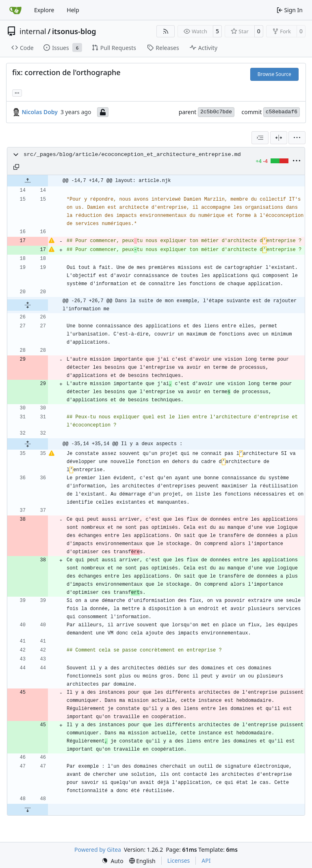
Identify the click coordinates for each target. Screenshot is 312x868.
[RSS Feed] (166, 31)
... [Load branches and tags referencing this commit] (17, 92)
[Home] (15, 10)
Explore (44, 10)
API (206, 860)
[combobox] (260, 138)
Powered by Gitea (98, 850)
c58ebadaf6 (282, 112)
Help (73, 10)
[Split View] (279, 138)
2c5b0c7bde (216, 112)
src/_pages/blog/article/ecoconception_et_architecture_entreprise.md (132, 155)
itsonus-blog (74, 31)
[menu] (297, 138)
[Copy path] (16, 167)
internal (33, 31)
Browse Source (274, 74)
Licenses (179, 860)
